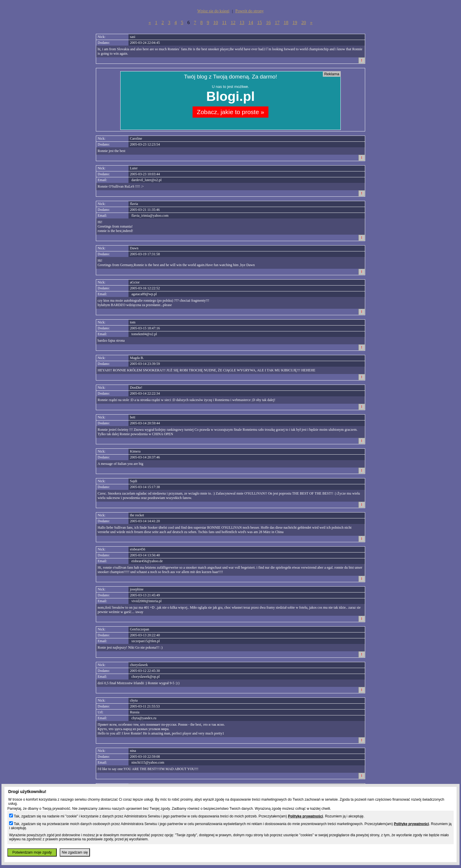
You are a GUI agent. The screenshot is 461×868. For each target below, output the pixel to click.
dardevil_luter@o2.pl (147, 180)
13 (242, 22)
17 (277, 22)
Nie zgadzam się (75, 852)
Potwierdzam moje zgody (32, 852)
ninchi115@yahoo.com (148, 762)
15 (260, 22)
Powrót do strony (250, 11)
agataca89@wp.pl (144, 294)
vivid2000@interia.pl (147, 601)
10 (216, 22)
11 (224, 22)
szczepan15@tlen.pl (146, 641)
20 (304, 22)
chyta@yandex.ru (144, 718)
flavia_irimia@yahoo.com (150, 216)
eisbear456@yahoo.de (147, 561)
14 (251, 22)
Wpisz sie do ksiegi (213, 11)
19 (295, 22)
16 (268, 22)
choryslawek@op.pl (146, 677)
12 (233, 22)
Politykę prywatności (305, 816)
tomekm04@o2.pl (144, 334)
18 (286, 22)
